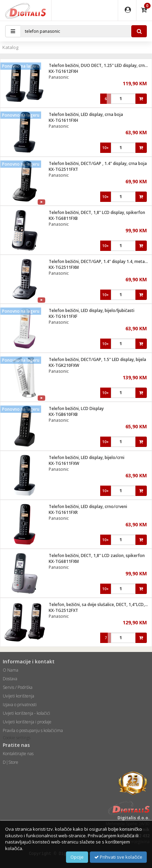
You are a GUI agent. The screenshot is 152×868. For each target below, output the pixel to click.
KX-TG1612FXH (63, 71)
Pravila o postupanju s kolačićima (33, 730)
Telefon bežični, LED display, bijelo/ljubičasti (92, 310)
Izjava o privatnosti (20, 705)
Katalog (10, 47)
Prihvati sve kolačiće (118, 857)
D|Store (11, 762)
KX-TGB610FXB (63, 414)
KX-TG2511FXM (64, 267)
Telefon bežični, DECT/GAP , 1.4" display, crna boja (98, 163)
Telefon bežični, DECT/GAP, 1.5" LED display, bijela (97, 359)
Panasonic (59, 77)
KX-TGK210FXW (64, 365)
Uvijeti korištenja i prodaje (27, 722)
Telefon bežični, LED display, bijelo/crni (87, 457)
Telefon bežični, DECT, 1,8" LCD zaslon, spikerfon (97, 555)
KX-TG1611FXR (63, 512)
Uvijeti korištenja (18, 696)
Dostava (10, 679)
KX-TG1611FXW (64, 463)
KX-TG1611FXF (63, 316)
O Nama (11, 670)
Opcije (77, 857)
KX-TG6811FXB (63, 218)
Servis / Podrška (18, 687)
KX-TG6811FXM (64, 561)
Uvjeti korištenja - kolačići (26, 713)
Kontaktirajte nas (18, 754)
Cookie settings (17, 738)
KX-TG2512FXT (63, 610)
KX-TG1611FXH (63, 120)
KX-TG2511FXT (63, 169)
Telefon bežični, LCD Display (76, 408)
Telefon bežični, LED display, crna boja (86, 114)
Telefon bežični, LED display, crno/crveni (88, 506)
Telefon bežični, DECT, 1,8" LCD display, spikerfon (97, 212)
